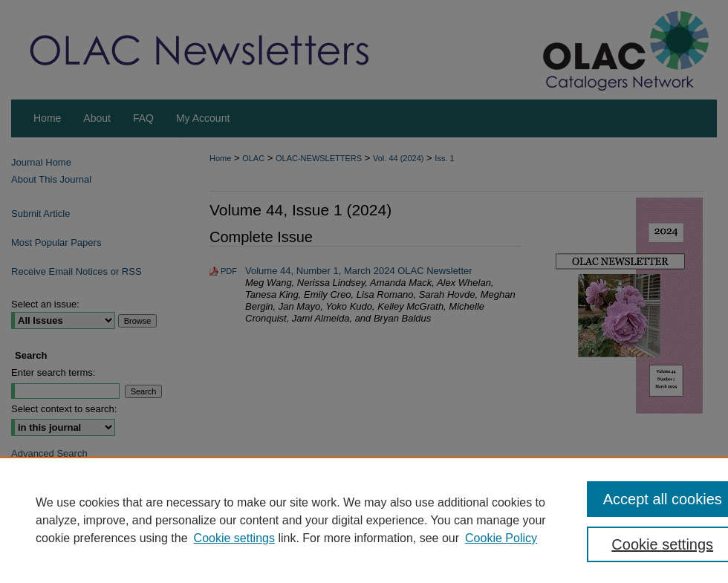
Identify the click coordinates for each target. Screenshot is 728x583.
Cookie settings (234, 538)
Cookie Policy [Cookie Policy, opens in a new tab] (501, 538)
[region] (364, 520)
